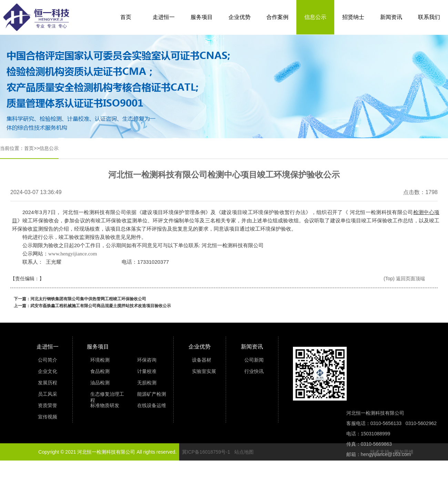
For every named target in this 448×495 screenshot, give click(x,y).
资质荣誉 (48, 405)
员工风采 (48, 394)
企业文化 (48, 371)
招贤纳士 (353, 17)
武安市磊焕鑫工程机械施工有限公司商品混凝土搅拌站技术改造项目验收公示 (101, 306)
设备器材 (202, 360)
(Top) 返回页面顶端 (404, 279)
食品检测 (100, 371)
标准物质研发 (105, 405)
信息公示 (315, 17)
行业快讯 (254, 371)
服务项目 (202, 17)
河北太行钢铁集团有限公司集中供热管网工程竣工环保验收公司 (88, 299)
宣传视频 (48, 417)
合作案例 (277, 17)
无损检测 (147, 383)
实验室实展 (204, 371)
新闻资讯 (391, 17)
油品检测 (100, 383)
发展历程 (48, 383)
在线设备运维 (152, 405)
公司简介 (48, 360)
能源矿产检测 (152, 394)
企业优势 (240, 17)
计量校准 (147, 371)
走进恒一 (164, 17)
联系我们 (429, 17)
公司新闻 (254, 360)
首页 (126, 17)
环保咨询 (147, 360)
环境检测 (100, 360)
